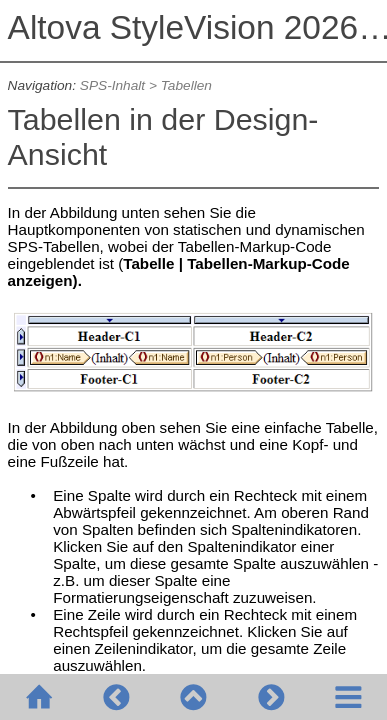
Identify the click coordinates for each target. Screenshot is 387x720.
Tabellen (186, 85)
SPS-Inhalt (112, 85)
